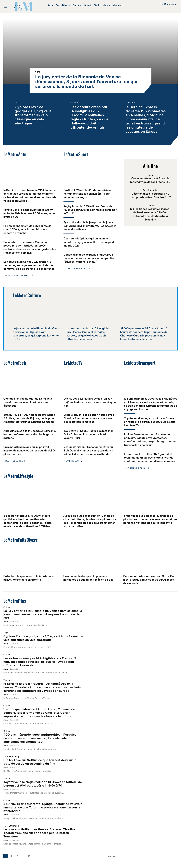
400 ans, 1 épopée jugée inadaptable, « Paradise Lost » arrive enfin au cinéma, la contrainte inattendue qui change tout (40, 738)
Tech (17, 103)
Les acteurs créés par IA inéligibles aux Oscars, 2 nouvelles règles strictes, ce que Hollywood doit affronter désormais (89, 117)
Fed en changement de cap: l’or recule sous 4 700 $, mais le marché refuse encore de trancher (27, 229)
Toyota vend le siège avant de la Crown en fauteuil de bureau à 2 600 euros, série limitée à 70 (29, 213)
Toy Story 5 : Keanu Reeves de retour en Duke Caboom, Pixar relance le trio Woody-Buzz (89, 434)
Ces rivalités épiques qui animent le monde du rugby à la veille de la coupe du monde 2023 (89, 242)
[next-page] (35, 856)
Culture (39, 72)
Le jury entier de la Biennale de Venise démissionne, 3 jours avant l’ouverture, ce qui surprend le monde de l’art (86, 81)
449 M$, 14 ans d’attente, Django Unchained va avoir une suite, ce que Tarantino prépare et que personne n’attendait (43, 807)
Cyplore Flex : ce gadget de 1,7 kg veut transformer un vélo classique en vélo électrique (33, 115)
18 (29, 856)
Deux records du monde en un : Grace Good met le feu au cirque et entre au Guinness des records (150, 580)
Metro (6, 622)
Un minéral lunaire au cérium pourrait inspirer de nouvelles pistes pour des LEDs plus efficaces (29, 451)
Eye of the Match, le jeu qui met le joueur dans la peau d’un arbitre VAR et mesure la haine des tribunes (90, 226)
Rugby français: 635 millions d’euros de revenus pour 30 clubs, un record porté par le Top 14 (90, 210)
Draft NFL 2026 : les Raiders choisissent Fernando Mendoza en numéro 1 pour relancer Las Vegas (89, 194)
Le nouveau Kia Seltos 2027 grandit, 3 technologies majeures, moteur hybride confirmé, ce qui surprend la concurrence (29, 265)
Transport (130, 103)
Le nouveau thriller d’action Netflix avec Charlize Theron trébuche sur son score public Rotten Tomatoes (89, 418)
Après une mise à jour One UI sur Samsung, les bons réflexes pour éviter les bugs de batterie (30, 434)
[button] (168, 4)
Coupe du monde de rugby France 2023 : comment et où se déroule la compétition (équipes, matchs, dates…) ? (89, 258)
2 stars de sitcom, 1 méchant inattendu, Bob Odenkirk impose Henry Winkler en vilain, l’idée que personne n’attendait (89, 451)
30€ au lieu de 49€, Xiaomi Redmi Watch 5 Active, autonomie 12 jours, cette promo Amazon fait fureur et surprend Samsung (30, 418)
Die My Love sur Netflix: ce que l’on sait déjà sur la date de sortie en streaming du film (90, 402)
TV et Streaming (150, 190)
